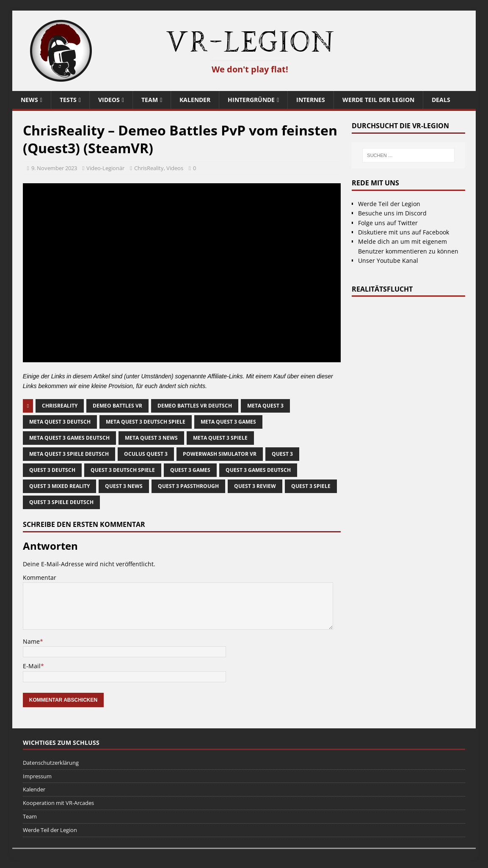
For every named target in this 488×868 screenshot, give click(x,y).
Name (31, 641)
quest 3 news (124, 486)
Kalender (195, 100)
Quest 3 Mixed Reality (59, 486)
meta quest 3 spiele (220, 438)
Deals (441, 100)
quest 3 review (255, 486)
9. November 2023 (54, 168)
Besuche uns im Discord (392, 213)
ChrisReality (149, 168)
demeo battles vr (117, 406)
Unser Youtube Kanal (388, 260)
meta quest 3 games (228, 422)
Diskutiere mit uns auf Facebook (404, 232)
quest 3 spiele (311, 486)
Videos (109, 100)
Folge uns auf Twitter (388, 223)
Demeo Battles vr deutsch (195, 406)
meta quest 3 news (151, 438)
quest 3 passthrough (188, 486)
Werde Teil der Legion (378, 100)
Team (150, 100)
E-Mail (32, 666)
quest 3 (282, 454)
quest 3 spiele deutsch (61, 502)
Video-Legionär (105, 168)
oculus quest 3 (146, 454)
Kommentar (40, 577)
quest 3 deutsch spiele (123, 470)
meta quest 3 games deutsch (69, 438)
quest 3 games (190, 470)
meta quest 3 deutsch (60, 422)
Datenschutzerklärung (51, 763)
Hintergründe (251, 100)
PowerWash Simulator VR (220, 454)
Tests (68, 100)
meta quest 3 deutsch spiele (146, 422)
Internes (311, 100)
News (29, 100)
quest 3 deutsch (52, 470)
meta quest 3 (265, 406)
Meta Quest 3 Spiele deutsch (69, 454)
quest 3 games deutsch (258, 470)
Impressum (37, 776)
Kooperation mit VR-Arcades (58, 803)
